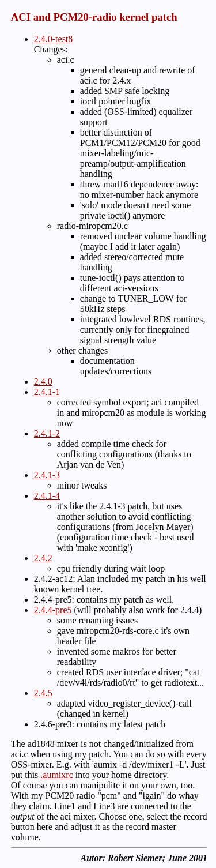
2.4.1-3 (47, 475)
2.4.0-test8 (54, 39)
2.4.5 (43, 693)
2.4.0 (43, 382)
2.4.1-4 (47, 496)
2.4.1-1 (47, 392)
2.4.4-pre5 (53, 610)
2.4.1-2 (47, 433)
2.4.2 (43, 558)
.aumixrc (56, 775)
